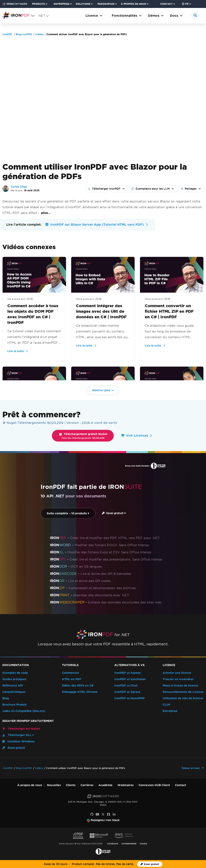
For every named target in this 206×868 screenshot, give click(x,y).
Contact (181, 785)
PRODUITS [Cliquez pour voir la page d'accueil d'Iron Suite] (38, 4)
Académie (105, 785)
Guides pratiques (14, 679)
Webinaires (126, 785)
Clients (71, 785)
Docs (176, 16)
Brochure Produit (15, 705)
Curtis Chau (19, 187)
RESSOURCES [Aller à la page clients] (106, 4)
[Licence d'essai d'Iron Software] (150, 864)
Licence (94, 16)
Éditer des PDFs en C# (78, 686)
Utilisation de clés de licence (183, 698)
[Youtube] (97, 815)
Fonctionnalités (127, 16)
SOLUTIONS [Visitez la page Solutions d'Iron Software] (83, 4)
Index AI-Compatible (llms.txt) (24, 711)
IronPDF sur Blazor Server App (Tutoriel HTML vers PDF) (96, 225)
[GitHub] (92, 815)
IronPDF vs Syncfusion (130, 679)
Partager (189, 189)
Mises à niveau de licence (180, 686)
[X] (103, 815)
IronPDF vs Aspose (128, 673)
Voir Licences (136, 435)
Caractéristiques (14, 692)
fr (185, 4)
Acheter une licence (177, 673)
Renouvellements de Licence (183, 692)
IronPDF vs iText (126, 686)
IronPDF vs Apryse (127, 692)
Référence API (13, 686)
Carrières (87, 785)
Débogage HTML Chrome (80, 692)
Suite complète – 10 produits (68, 513)
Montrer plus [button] (103, 390)
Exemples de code (15, 673)
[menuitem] (41, 4)
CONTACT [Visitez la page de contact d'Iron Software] (166, 4)
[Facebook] (109, 815)
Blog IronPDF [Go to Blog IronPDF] (24, 34)
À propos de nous (30, 785)
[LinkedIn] (114, 815)
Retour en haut (191, 768)
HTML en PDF (72, 679)
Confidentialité (129, 844)
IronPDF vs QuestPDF (130, 698)
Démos (156, 16)
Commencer (71, 673)
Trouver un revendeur (178, 679)
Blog (6, 698)
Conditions (113, 844)
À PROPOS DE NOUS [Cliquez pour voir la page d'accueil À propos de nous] (134, 4)
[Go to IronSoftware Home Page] (15, 4)
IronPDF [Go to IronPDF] (7, 34)
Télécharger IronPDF (104, 189)
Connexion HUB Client (154, 785)
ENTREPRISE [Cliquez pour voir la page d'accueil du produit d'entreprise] (62, 4)
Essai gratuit (114, 513)
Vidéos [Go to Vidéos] (39, 34)
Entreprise (170, 711)
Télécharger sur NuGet (21, 729)
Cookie (143, 844)
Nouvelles (54, 785)
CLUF (167, 705)
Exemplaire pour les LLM (151, 189)
